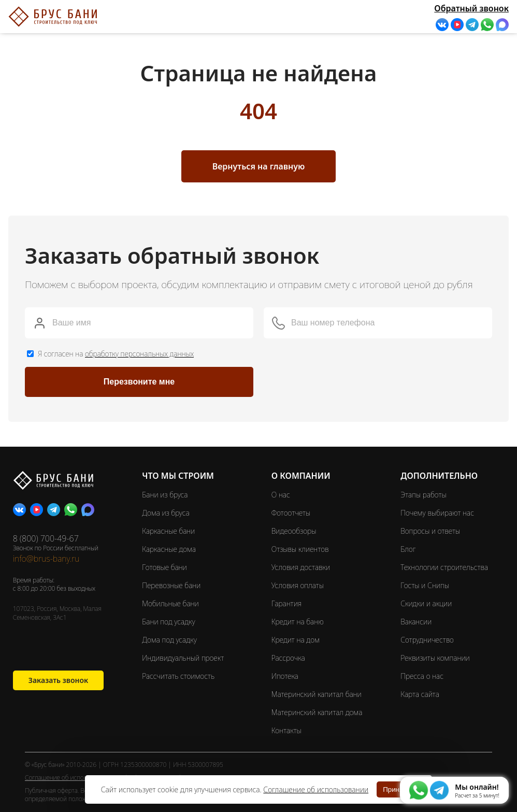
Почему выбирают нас (437, 513)
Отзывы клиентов (300, 549)
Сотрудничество (427, 640)
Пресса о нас (422, 676)
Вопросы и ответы (430, 531)
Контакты (286, 730)
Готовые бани (164, 567)
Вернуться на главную (259, 166)
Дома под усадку (169, 640)
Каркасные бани (168, 531)
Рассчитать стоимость (179, 676)
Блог (408, 549)
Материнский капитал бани (317, 694)
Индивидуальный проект (183, 658)
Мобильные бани (170, 603)
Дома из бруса (166, 513)
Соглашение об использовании (316, 789)
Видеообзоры (294, 531)
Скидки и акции (426, 603)
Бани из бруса (165, 495)
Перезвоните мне (139, 382)
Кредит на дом (296, 640)
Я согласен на (116, 354)
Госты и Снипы (425, 585)
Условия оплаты (298, 585)
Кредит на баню (298, 622)
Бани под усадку (168, 622)
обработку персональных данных (139, 354)
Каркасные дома (169, 549)
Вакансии (416, 622)
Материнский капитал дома (317, 712)
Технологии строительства (444, 567)
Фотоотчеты (291, 513)
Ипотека (285, 676)
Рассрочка (288, 658)
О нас (281, 495)
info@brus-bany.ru (46, 559)
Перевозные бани (171, 585)
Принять (396, 789)
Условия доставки (301, 567)
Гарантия (286, 603)
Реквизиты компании (435, 658)
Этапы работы (423, 495)
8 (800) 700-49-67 (46, 538)
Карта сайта (420, 694)
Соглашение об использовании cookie (79, 778)
